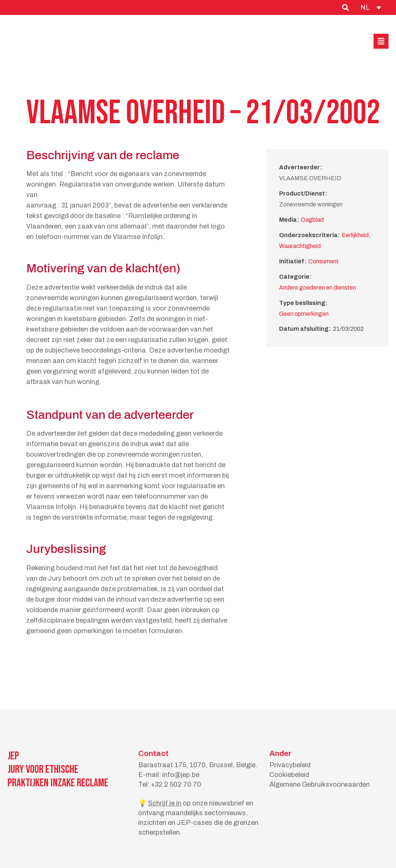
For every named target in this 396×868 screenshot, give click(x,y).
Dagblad (312, 220)
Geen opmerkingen (304, 314)
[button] (381, 41)
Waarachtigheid (300, 246)
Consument (324, 261)
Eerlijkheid (355, 235)
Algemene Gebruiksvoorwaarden (320, 784)
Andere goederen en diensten (318, 288)
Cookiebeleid (289, 775)
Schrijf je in (165, 803)
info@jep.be (181, 775)
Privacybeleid (290, 765)
